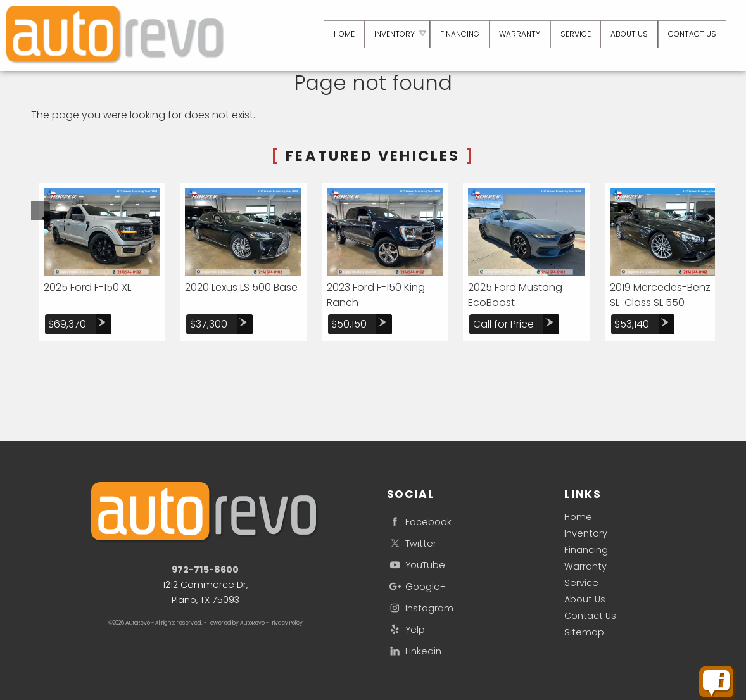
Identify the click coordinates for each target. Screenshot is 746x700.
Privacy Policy (286, 623)
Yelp (406, 629)
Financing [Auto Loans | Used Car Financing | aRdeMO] (457, 34)
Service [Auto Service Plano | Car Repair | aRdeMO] (574, 34)
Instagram (420, 608)
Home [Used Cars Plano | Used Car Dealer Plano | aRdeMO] (340, 34)
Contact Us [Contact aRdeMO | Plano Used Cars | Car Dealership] (692, 34)
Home (578, 517)
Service (581, 583)
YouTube (416, 565)
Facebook (419, 522)
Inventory (586, 533)
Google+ (416, 586)
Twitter (412, 543)
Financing (586, 550)
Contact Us (590, 616)
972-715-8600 (205, 570)
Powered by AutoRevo (236, 623)
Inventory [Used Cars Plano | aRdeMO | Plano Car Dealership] (391, 34)
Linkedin (414, 651)
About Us (585, 599)
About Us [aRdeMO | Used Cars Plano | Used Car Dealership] (628, 34)
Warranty (585, 566)
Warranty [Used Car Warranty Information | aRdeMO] (518, 34)
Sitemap (584, 632)
